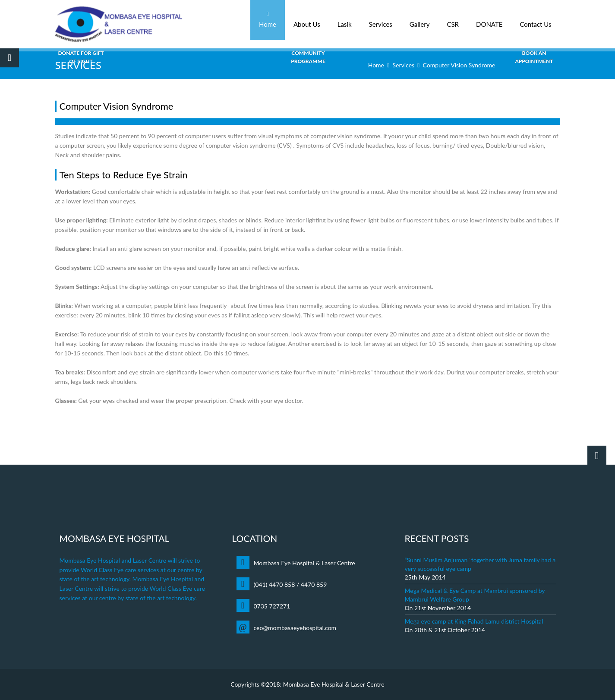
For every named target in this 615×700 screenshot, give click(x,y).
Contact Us (535, 20)
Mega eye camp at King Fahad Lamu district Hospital (474, 621)
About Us (307, 20)
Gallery (420, 20)
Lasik (345, 20)
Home (268, 20)
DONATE (489, 20)
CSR (453, 20)
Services (381, 20)
